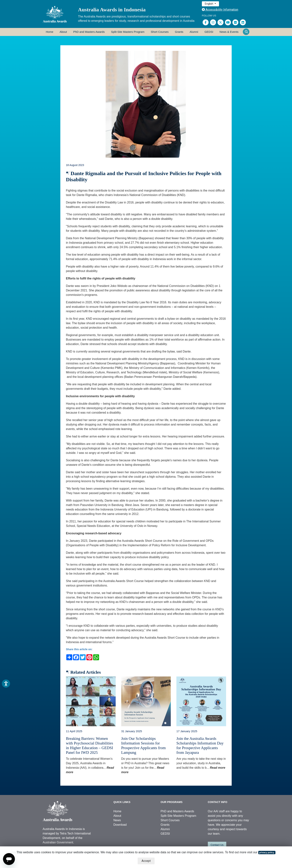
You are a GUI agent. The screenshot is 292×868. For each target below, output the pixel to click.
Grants (179, 32)
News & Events (229, 32)
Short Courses (160, 32)
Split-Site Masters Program (128, 32)
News (117, 820)
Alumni (194, 32)
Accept (146, 861)
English (209, 4)
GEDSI (209, 32)
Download (120, 825)
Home (50, 32)
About (63, 32)
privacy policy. (267, 853)
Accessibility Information (220, 10)
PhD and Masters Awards (89, 32)
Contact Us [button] (217, 845)
